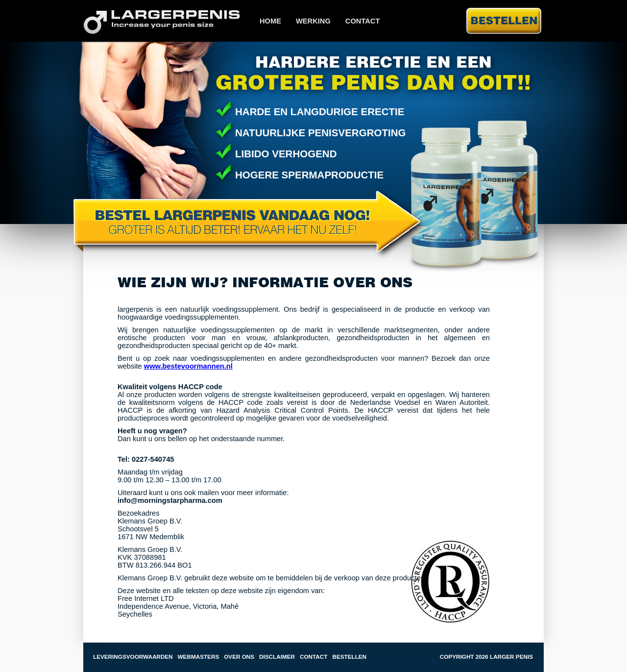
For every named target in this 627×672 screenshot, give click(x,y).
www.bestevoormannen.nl (188, 366)
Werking (313, 21)
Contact (363, 21)
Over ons (239, 657)
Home (270, 21)
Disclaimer (277, 657)
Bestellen (349, 657)
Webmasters (199, 657)
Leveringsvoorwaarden (133, 657)
